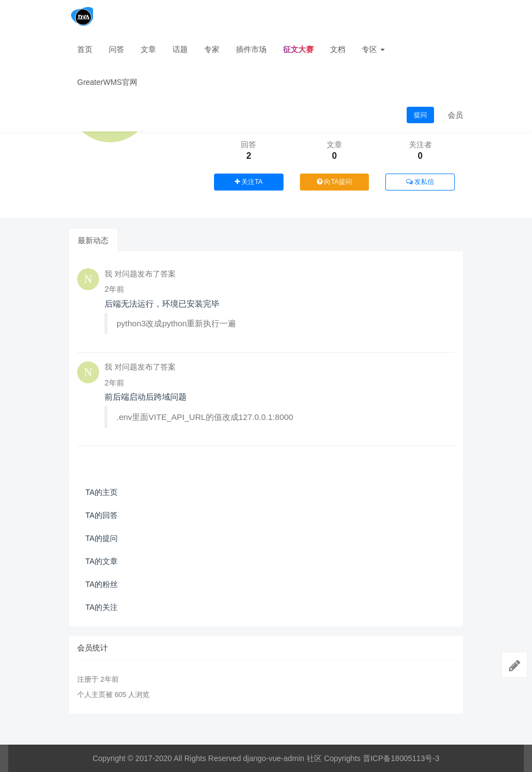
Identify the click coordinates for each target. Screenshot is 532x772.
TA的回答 (102, 515)
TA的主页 (102, 492)
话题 (180, 49)
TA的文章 (102, 561)
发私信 (420, 182)
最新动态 (93, 240)
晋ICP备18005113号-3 (401, 758)
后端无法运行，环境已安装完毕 (162, 304)
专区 (373, 49)
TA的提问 (102, 538)
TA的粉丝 (102, 584)
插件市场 (251, 49)
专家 (212, 49)
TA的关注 (102, 607)
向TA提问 (334, 182)
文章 (148, 49)
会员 (455, 115)
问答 (117, 49)
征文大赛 (298, 49)
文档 (338, 49)
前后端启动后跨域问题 (146, 397)
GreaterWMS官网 (107, 82)
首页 (85, 49)
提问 (420, 115)
